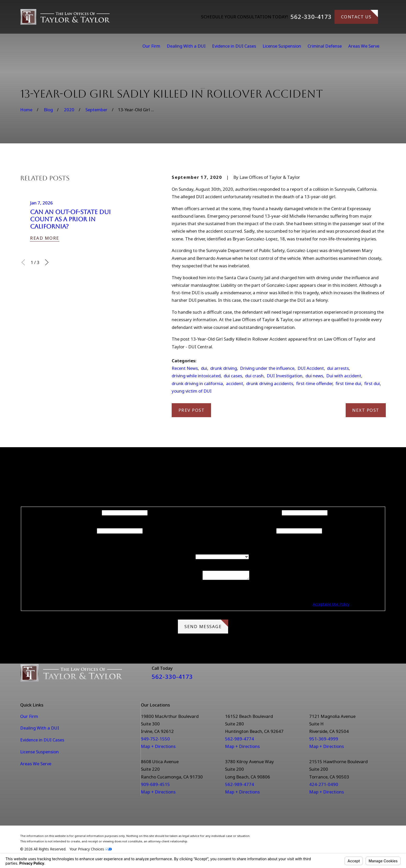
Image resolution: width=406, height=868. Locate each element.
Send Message (206, 626)
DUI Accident (311, 368)
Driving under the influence (267, 368)
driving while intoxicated (196, 376)
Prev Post (192, 410)
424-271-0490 (324, 786)
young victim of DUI (192, 391)
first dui (372, 383)
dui (204, 368)
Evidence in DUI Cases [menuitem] (234, 46)
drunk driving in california (197, 383)
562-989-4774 (240, 740)
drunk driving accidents (270, 383)
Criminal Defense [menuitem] (325, 46)
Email (270, 530)
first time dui (348, 383)
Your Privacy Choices (91, 851)
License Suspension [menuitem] (282, 46)
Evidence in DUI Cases (42, 741)
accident (235, 383)
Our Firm (29, 718)
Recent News (185, 368)
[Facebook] (369, 676)
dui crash (254, 376)
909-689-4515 (155, 786)
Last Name (270, 512)
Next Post (366, 410)
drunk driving (224, 368)
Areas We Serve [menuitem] (364, 46)
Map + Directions (158, 748)
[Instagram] (383, 676)
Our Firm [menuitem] (151, 46)
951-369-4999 (324, 740)
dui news (314, 376)
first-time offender (314, 383)
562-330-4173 (311, 17)
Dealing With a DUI (40, 729)
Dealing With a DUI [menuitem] (186, 46)
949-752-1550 (155, 740)
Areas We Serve (36, 765)
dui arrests (338, 368)
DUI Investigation (285, 376)
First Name (90, 512)
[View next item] (47, 262)
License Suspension (39, 753)
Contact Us (360, 15)
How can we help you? (177, 580)
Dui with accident (344, 376)
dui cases (233, 376)
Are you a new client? (173, 556)
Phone (89, 530)
